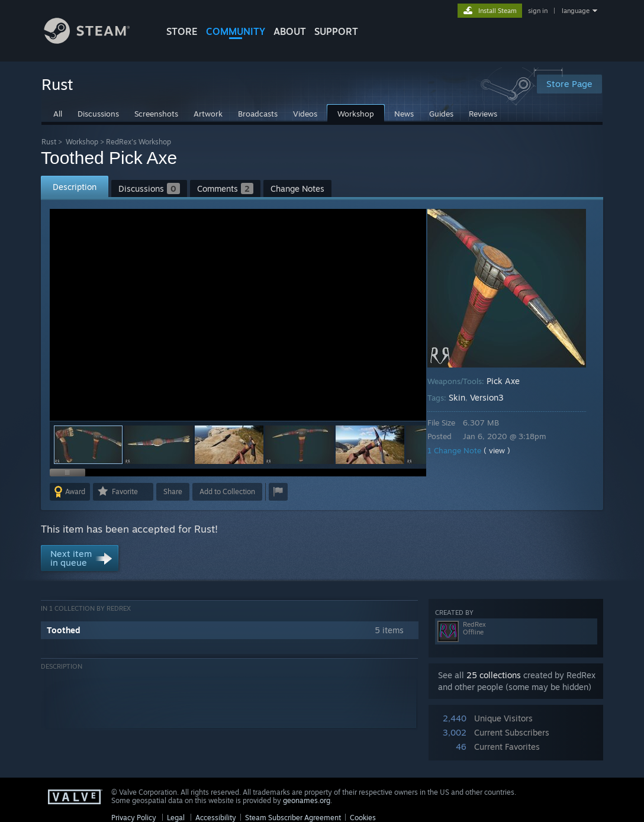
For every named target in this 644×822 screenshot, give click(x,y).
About (290, 31)
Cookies (363, 818)
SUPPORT (336, 31)
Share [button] (173, 491)
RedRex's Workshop (139, 142)
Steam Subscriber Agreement (293, 818)
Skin (465, 397)
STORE (182, 31)
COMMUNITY (236, 31)
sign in (538, 11)
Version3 (495, 397)
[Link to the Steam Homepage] (96, 41)
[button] (159, 445)
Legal (176, 818)
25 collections (494, 675)
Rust (49, 142)
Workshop (82, 142)
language (576, 11)
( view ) (505, 450)
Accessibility (216, 818)
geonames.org (307, 800)
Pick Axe (511, 381)
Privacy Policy (134, 818)
